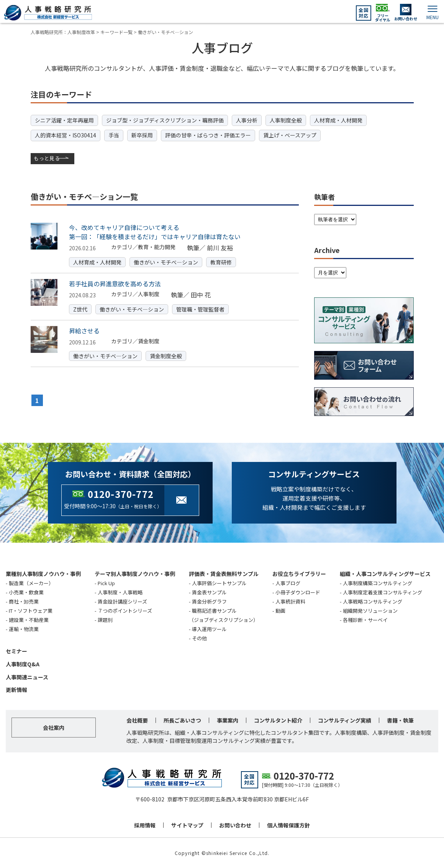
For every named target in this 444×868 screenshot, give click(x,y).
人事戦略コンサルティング (373, 601)
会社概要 (137, 720)
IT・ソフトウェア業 (31, 610)
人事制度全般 (286, 120)
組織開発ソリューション (370, 610)
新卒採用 (142, 135)
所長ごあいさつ (182, 720)
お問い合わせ (235, 824)
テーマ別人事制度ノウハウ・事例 (135, 573)
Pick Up (106, 582)
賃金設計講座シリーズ (122, 601)
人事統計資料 (290, 601)
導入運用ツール (209, 628)
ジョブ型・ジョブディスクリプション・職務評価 (165, 120)
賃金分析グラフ (209, 601)
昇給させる (84, 330)
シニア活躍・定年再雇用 (64, 120)
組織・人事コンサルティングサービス (385, 573)
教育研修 (221, 261)
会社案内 (54, 727)
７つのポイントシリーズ (125, 610)
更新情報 (16, 689)
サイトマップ (187, 824)
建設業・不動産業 (29, 619)
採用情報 (145, 824)
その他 (199, 637)
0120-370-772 (121, 493)
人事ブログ (288, 582)
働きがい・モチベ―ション (166, 261)
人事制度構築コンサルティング (378, 582)
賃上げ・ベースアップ (290, 135)
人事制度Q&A (23, 663)
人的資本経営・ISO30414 (66, 135)
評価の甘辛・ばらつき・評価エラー (208, 135)
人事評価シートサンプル (219, 582)
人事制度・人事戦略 (120, 591)
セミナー (16, 650)
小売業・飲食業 (26, 591)
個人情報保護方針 (288, 824)
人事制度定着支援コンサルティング (383, 591)
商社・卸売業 (24, 601)
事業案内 (228, 720)
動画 (280, 610)
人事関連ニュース (27, 676)
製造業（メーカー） (31, 582)
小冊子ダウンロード (298, 591)
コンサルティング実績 (345, 720)
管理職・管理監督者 (200, 308)
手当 (114, 135)
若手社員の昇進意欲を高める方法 (115, 283)
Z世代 (80, 308)
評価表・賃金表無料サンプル (224, 573)
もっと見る (48, 158)
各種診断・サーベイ (365, 619)
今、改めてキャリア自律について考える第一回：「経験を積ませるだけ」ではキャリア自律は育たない (155, 232)
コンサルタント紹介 (278, 720)
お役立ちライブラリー (299, 573)
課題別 (105, 619)
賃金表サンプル (209, 591)
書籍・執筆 (400, 720)
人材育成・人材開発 (338, 120)
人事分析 (247, 120)
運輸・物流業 (24, 628)
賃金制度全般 (166, 355)
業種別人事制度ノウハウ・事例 (43, 573)
